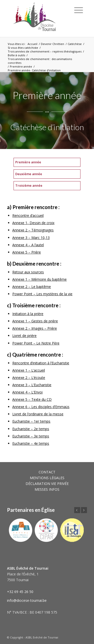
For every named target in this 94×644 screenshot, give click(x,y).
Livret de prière (24, 336)
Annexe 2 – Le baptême (32, 287)
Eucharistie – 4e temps (31, 443)
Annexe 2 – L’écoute (29, 378)
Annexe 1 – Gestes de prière (35, 321)
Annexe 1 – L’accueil (29, 370)
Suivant (84, 510)
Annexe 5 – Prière (27, 252)
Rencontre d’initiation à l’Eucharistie (41, 363)
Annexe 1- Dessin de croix (33, 223)
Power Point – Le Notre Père (36, 343)
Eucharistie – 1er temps (31, 421)
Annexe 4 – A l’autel (28, 245)
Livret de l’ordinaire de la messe (38, 414)
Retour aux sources (28, 272)
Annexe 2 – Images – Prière (35, 328)
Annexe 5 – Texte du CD (32, 399)
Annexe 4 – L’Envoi (27, 392)
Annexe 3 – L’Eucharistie (32, 385)
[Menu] (79, 10)
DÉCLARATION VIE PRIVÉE (47, 484)
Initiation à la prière (28, 314)
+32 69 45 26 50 (20, 592)
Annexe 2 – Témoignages (33, 230)
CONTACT (47, 472)
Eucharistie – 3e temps (31, 436)
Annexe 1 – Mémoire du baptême (39, 279)
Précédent (77, 510)
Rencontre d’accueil (28, 215)
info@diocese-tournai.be (27, 600)
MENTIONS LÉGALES (47, 478)
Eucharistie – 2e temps (31, 429)
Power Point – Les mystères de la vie (42, 294)
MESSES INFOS (47, 489)
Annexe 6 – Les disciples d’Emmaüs (41, 407)
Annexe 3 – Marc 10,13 (31, 238)
